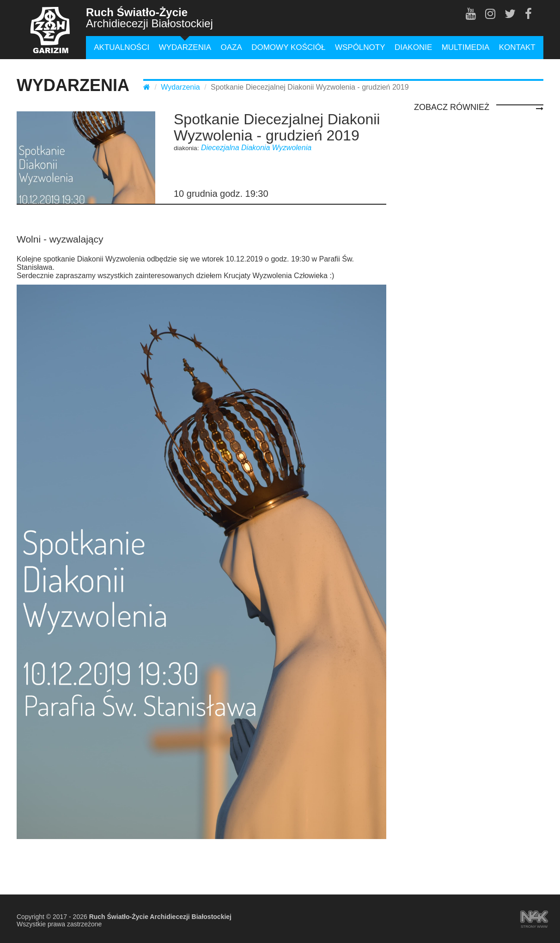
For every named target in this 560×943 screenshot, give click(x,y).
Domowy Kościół (288, 47)
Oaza (231, 47)
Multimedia (466, 47)
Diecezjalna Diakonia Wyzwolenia (256, 148)
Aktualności (122, 47)
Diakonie (413, 47)
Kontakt (517, 47)
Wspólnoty (360, 47)
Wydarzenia (185, 47)
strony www (534, 918)
